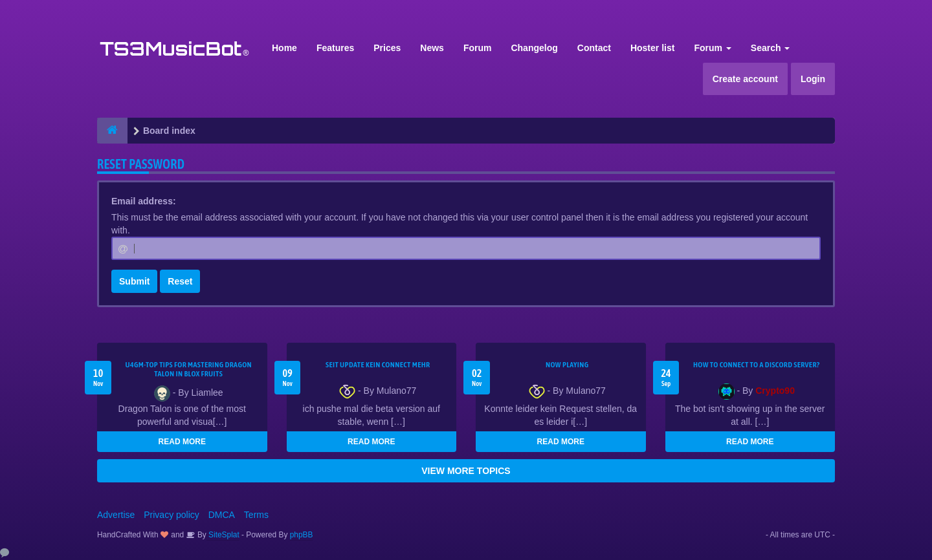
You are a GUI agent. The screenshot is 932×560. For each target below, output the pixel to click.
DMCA (222, 515)
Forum (478, 48)
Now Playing (567, 365)
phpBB (302, 535)
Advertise (116, 515)
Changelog (534, 48)
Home (284, 48)
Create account (745, 79)
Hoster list (652, 48)
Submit (134, 281)
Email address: (144, 201)
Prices (387, 48)
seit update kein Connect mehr (378, 365)
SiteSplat (223, 535)
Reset (180, 281)
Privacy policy (172, 515)
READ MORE (182, 442)
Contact (594, 48)
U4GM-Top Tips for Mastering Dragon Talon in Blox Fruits (188, 369)
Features (335, 48)
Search (771, 48)
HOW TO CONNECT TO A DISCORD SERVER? (757, 365)
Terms (256, 515)
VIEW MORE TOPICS (466, 471)
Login (813, 79)
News (432, 48)
